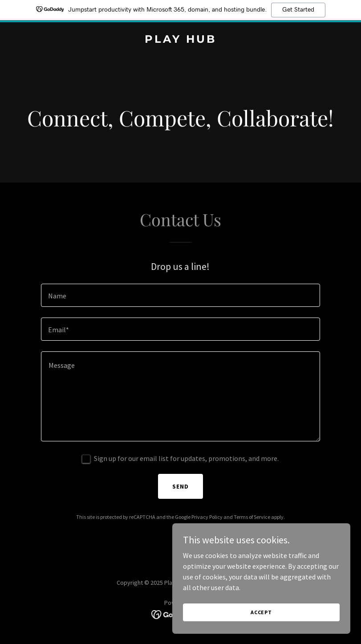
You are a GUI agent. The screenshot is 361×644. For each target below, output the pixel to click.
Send (180, 486)
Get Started (298, 10)
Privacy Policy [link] (207, 517)
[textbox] (181, 295)
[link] (180, 40)
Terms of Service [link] (252, 517)
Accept (261, 612)
